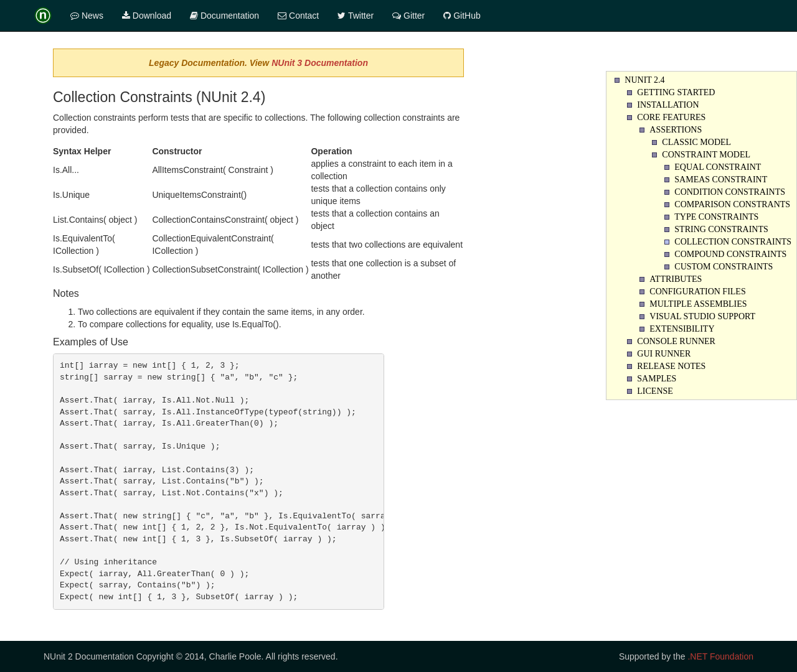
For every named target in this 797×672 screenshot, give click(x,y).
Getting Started (676, 92)
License (655, 391)
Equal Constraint (718, 167)
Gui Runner (664, 354)
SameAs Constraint (721, 180)
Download (147, 16)
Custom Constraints (724, 267)
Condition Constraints (730, 192)
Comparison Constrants (732, 204)
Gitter (408, 16)
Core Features (671, 117)
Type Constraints (716, 217)
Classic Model (696, 142)
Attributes (676, 279)
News (87, 16)
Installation (668, 105)
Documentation (224, 16)
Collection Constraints (733, 242)
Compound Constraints (730, 254)
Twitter (356, 16)
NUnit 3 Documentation (320, 63)
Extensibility (682, 329)
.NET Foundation (720, 656)
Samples (657, 379)
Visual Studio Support (702, 316)
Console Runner (676, 341)
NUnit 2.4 (644, 80)
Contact (298, 16)
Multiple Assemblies (698, 304)
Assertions (676, 130)
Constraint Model (706, 155)
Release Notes (671, 366)
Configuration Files (697, 292)
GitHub (462, 16)
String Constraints (721, 229)
